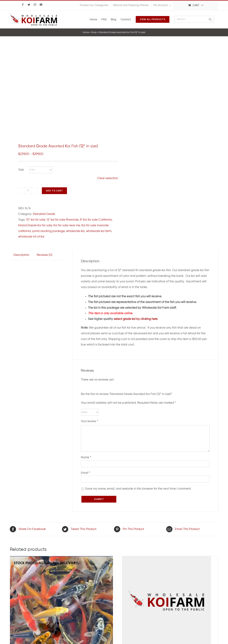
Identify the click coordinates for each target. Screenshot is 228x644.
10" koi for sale (36, 220)
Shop (94, 32)
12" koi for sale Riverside (62, 220)
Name (86, 457)
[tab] (21, 255)
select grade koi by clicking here (136, 319)
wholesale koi (75, 231)
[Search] (210, 19)
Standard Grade (44, 214)
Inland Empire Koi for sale (35, 225)
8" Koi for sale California (96, 220)
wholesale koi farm (99, 231)
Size (21, 170)
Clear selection (107, 178)
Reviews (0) (45, 255)
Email (86, 473)
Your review (90, 421)
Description (21, 255)
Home (86, 32)
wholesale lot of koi (31, 237)
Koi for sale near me (67, 225)
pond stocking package (48, 231)
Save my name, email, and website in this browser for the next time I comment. (138, 489)
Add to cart (54, 191)
